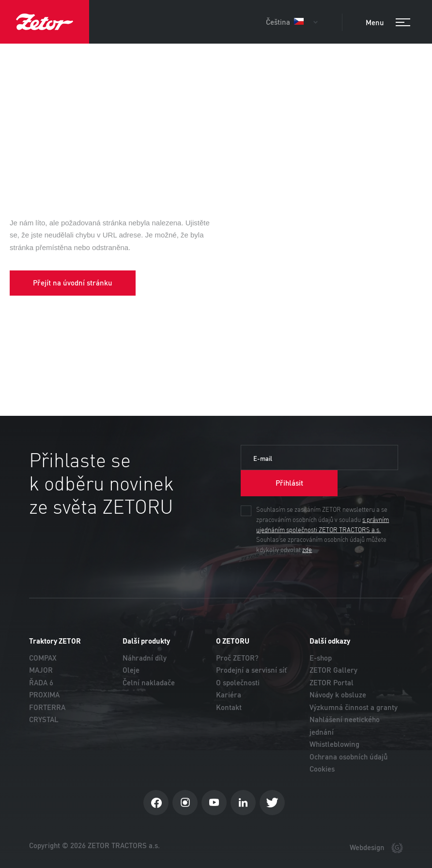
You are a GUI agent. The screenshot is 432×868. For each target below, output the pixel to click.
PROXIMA (44, 695)
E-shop (321, 658)
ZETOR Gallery (333, 670)
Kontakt (229, 707)
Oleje (131, 670)
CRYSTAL (44, 719)
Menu (388, 23)
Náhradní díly (145, 658)
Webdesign (376, 848)
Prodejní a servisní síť (251, 670)
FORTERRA (47, 707)
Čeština (285, 22)
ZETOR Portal (332, 683)
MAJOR (41, 670)
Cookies (322, 769)
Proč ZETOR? (237, 658)
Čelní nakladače (149, 683)
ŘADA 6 (41, 683)
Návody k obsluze (338, 695)
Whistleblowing (334, 744)
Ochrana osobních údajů (349, 757)
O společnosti (238, 683)
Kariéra (229, 695)
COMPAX (43, 658)
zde (307, 550)
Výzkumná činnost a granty (354, 707)
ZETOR (45, 22)
